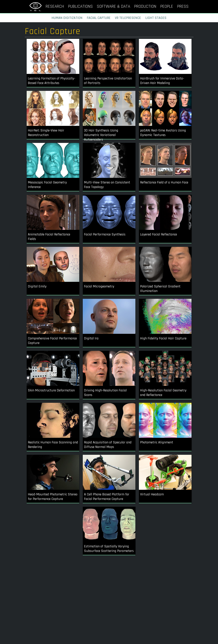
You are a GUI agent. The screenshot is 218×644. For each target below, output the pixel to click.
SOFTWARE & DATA (113, 6)
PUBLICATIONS (80, 6)
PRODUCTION (145, 6)
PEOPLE (167, 6)
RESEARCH (55, 6)
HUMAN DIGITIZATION (67, 18)
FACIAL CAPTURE (99, 18)
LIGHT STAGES (156, 18)
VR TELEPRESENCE (128, 18)
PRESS (183, 6)
